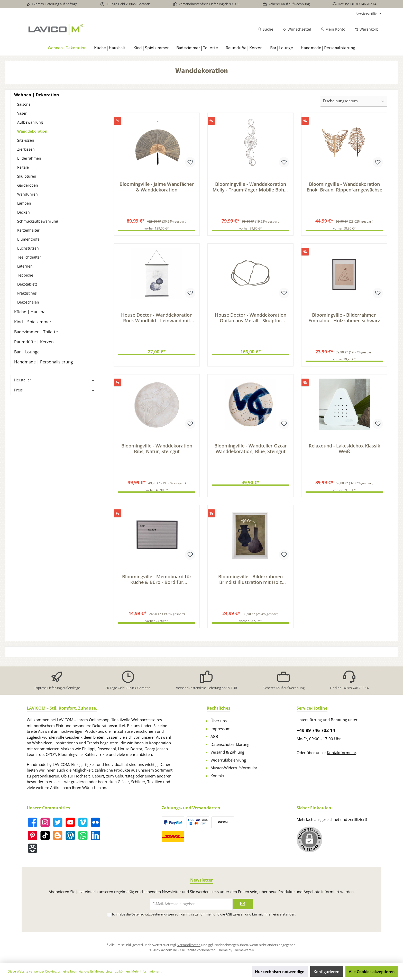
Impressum (221, 729)
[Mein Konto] (333, 29)
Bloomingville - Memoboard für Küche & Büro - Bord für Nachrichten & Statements (157, 582)
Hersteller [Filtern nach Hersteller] (54, 380)
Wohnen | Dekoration (37, 95)
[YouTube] (70, 822)
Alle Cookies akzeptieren (372, 972)
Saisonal (24, 104)
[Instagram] (45, 822)
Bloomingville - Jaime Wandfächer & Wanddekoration (157, 187)
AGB (214, 736)
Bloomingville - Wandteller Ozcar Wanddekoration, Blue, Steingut (251, 451)
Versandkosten (189, 945)
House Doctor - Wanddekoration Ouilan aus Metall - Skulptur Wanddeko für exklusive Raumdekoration (251, 319)
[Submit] (243, 904)
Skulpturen (27, 176)
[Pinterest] (33, 835)
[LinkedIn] (95, 835)
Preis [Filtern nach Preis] (54, 390)
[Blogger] (58, 835)
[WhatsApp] (83, 835)
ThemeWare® (244, 950)
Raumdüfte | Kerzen (34, 342)
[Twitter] (58, 822)
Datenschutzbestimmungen (153, 914)
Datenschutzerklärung (230, 744)
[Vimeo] (83, 822)
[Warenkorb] (365, 29)
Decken (24, 212)
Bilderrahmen (29, 158)
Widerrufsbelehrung (228, 760)
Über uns (219, 721)
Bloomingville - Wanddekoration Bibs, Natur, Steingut (157, 451)
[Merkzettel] (297, 29)
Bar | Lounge (27, 352)
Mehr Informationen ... (147, 971)
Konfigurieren (327, 972)
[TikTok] (45, 835)
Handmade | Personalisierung (44, 362)
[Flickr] (95, 822)
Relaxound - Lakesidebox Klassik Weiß (344, 451)
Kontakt (217, 776)
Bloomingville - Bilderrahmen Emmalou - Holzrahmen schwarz (344, 319)
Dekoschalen (28, 302)
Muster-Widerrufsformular (234, 768)
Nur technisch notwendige (280, 972)
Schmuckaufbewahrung (38, 221)
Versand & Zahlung (227, 752)
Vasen (22, 113)
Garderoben (28, 185)
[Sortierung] (354, 101)
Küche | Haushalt (31, 312)
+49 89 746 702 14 (316, 730)
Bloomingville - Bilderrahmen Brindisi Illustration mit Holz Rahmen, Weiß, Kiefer (250, 582)
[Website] (33, 848)
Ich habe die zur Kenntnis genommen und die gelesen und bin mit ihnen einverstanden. (204, 914)
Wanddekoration (32, 131)
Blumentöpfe (28, 239)
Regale (23, 167)
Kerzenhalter (28, 230)
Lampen (24, 203)
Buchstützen (28, 248)
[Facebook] (33, 822)
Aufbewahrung (30, 122)
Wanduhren (28, 194)
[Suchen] (265, 29)
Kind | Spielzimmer (33, 322)
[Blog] (70, 835)
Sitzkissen (26, 140)
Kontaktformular (342, 753)
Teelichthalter (29, 257)
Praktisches (27, 293)
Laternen (25, 266)
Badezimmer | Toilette (36, 332)
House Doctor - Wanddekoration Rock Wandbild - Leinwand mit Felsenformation (157, 319)
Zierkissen (26, 149)
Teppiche (25, 275)
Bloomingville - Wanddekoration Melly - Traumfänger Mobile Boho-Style (250, 187)
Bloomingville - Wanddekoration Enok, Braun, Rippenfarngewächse (344, 187)
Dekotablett (27, 284)
